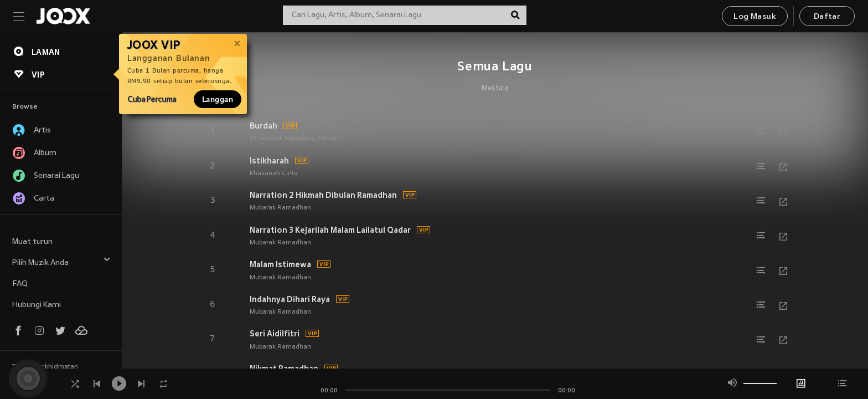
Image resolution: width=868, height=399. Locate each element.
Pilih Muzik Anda (61, 261)
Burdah (263, 126)
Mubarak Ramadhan (280, 208)
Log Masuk (755, 17)
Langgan (218, 99)
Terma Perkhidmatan (45, 367)
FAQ (20, 284)
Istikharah (269, 161)
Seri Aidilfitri (275, 334)
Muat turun (32, 242)
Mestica (495, 89)
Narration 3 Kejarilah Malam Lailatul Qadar (330, 230)
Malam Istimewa (280, 264)
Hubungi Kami (37, 305)
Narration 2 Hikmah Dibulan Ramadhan (323, 195)
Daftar (827, 17)
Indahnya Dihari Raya (290, 299)
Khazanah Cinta (274, 173)
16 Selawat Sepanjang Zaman (294, 139)
